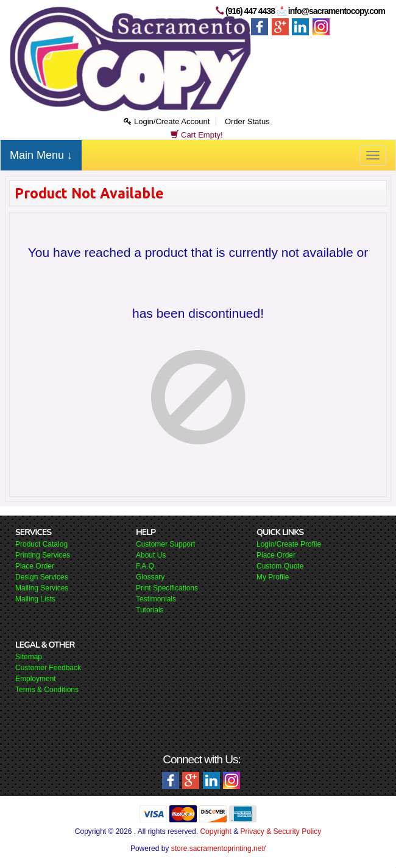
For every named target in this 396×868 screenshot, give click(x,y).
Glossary (150, 577)
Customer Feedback (48, 668)
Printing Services (43, 555)
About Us (151, 555)
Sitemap (29, 657)
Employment (36, 679)
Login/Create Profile (289, 544)
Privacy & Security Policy (281, 831)
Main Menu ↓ (41, 155)
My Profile (273, 577)
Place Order (35, 566)
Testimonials (156, 599)
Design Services (42, 577)
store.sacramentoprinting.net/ (218, 849)
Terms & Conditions (47, 690)
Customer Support (165, 544)
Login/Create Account (167, 121)
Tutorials (150, 610)
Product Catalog (41, 544)
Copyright (215, 831)
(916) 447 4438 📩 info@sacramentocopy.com (305, 11)
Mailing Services (42, 588)
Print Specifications (167, 588)
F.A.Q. (146, 566)
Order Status (247, 121)
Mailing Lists (35, 599)
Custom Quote (280, 566)
